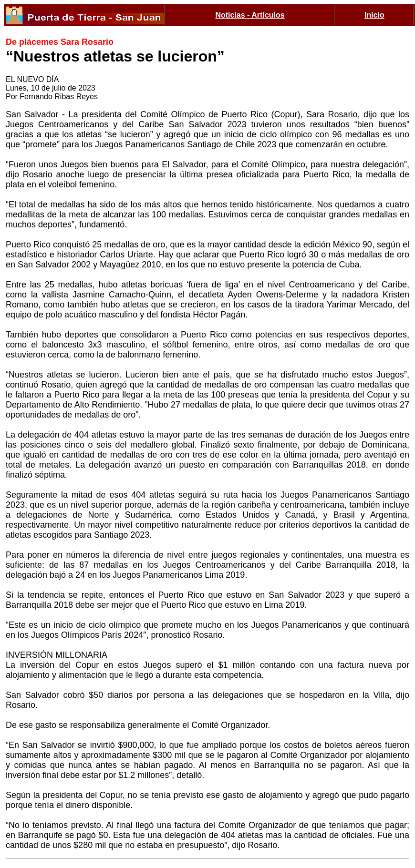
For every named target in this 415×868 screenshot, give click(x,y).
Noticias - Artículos (250, 15)
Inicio (374, 15)
